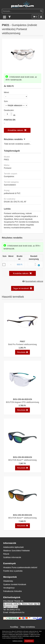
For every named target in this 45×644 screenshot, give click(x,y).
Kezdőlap (14, 627)
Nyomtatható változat (34, 281)
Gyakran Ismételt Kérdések (15, 584)
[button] (17, 130)
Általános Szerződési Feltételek (16, 551)
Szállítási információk (12, 557)
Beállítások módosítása (18, 641)
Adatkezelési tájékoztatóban (16, 635)
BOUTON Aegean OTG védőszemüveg (23, 402)
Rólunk (6, 554)
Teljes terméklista (28, 627)
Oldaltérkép (8, 581)
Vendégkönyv (9, 588)
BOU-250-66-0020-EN (22, 399)
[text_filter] (10, 17)
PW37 (23, 341)
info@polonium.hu (17, 612)
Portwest (8, 168)
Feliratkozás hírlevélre (13, 591)
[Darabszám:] (8, 114)
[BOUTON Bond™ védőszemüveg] (22, 453)
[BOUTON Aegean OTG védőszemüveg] (22, 395)
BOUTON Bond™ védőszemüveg (23, 460)
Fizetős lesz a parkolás (13, 571)
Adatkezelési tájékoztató (13, 547)
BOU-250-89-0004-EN (22, 515)
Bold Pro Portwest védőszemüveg (22, 344)
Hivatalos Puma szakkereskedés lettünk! (20, 567)
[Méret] (16, 97)
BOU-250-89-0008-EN (22, 457)
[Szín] (16, 105)
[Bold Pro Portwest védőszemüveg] (22, 338)
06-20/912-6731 (13, 610)
